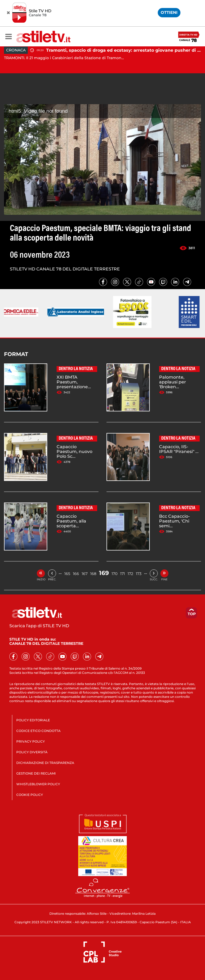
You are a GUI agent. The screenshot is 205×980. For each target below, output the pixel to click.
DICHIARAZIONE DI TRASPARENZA (45, 763)
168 (93, 574)
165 (67, 574)
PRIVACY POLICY (31, 741)
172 (130, 574)
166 (76, 574)
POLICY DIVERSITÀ (32, 752)
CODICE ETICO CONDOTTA (38, 731)
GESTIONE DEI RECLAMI (36, 773)
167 (85, 574)
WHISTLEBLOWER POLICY (38, 784)
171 (123, 574)
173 (139, 574)
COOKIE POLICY (30, 795)
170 (115, 574)
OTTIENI (169, 12)
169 (104, 573)
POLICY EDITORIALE (33, 720)
